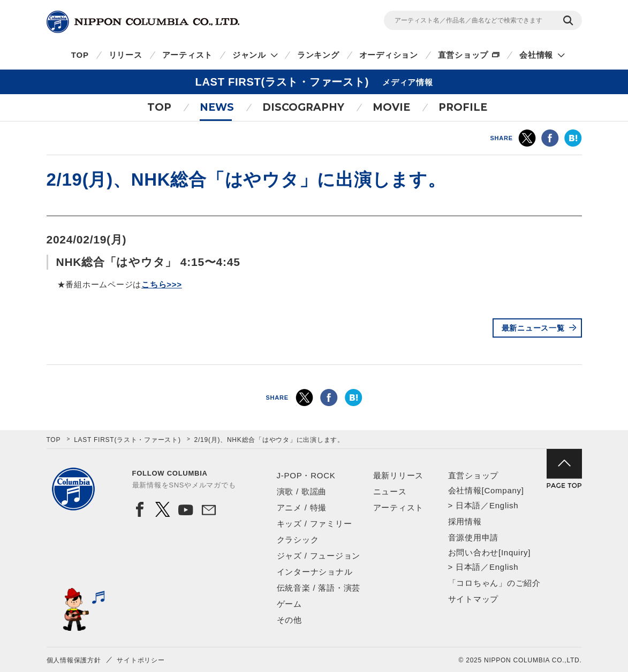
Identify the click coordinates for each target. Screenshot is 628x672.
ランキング (318, 55)
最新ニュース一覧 (533, 328)
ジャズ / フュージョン (319, 556)
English (504, 505)
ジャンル (249, 55)
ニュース (390, 491)
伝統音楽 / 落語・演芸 (319, 588)
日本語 (468, 505)
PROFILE (463, 107)
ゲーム (289, 604)
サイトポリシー (141, 660)
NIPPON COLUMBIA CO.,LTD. (143, 22)
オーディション (389, 55)
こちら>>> (162, 284)
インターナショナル (315, 572)
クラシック (298, 540)
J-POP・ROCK (306, 475)
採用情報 (465, 521)
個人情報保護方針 (74, 660)
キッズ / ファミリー (315, 524)
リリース (126, 55)
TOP (80, 55)
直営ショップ (463, 55)
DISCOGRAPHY (303, 107)
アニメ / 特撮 (302, 507)
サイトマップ (474, 599)
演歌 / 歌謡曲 (302, 491)
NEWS (217, 107)
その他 (289, 620)
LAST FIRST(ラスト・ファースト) (127, 440)
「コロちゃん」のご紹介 (494, 583)
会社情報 (536, 55)
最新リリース (399, 475)
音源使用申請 (474, 537)
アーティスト (188, 55)
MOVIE (391, 107)
